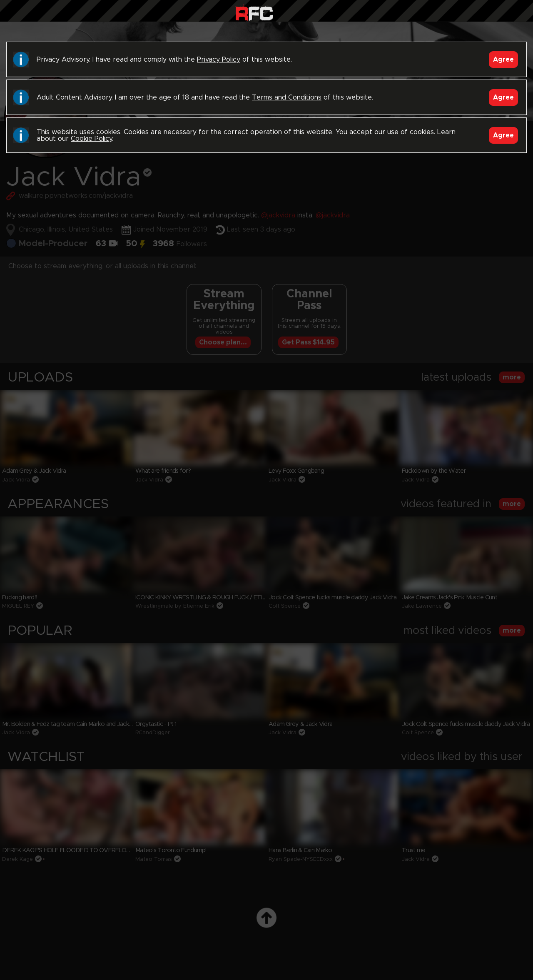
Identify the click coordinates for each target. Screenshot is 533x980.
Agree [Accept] (503, 60)
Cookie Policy (91, 139)
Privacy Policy (219, 60)
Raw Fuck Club (254, 13)
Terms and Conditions (287, 97)
